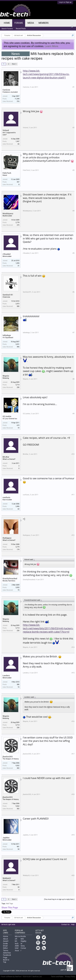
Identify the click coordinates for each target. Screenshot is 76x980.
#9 (73, 414)
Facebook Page (7, 956)
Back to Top (6, 961)
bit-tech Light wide (8, 925)
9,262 (18, 766)
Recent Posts (21, 29)
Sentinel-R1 (8, 295)
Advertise (7, 953)
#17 (73, 754)
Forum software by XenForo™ (21, 977)
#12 (73, 535)
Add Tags (9, 904)
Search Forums (7, 29)
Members (44, 23)
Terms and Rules (57, 977)
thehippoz (7, 538)
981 (18, 847)
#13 (73, 580)
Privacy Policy (70, 977)
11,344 (17, 99)
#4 (73, 211)
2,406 (18, 506)
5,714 (18, 385)
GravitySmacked (10, 579)
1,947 (18, 141)
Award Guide (6, 942)
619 (18, 425)
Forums (19, 23)
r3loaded (7, 254)
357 (18, 182)
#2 (73, 128)
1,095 (18, 263)
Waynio (6, 376)
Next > (14, 64)
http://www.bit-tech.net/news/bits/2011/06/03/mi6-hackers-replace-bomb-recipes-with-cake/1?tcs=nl (48, 628)
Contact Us (65, 925)
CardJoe (6, 90)
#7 (73, 333)
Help (73, 925)
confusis (6, 497)
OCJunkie (7, 416)
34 (19, 887)
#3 (73, 170)
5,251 (18, 344)
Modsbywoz (8, 214)
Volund (6, 130)
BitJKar (6, 457)
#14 (73, 647)
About (5, 939)
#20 (73, 875)
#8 (73, 379)
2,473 (18, 304)
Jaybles (6, 838)
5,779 (18, 547)
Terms (6, 951)
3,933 (18, 587)
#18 (73, 794)
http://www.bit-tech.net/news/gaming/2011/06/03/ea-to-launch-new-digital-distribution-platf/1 (46, 74)
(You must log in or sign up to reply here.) (59, 899)
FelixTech (7, 173)
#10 (73, 454)
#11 (73, 495)
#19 (73, 835)
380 (18, 684)
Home (7, 23)
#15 (73, 673)
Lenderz (6, 676)
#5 (73, 253)
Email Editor (5, 947)
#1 (73, 87)
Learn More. (52, 46)
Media (31, 23)
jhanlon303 (8, 757)
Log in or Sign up (65, 2)
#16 (73, 721)
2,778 (18, 222)
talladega (7, 335)
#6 (73, 292)
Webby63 (7, 878)
